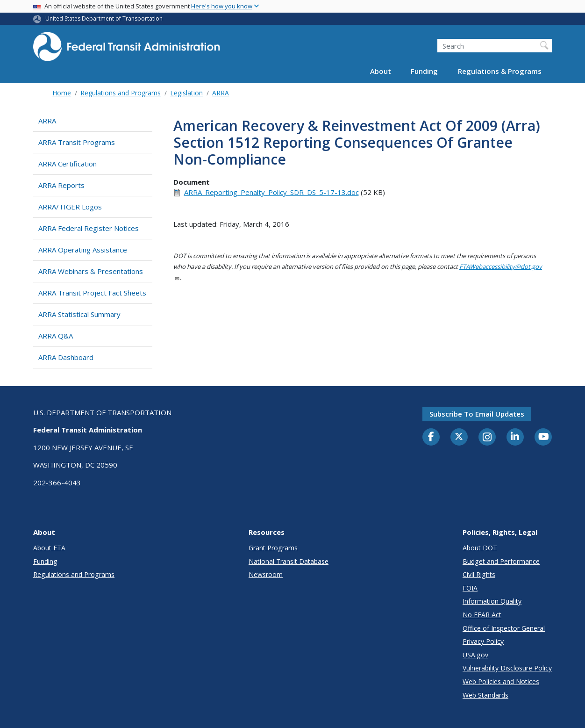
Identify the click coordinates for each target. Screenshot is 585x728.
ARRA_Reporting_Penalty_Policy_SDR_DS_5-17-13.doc (271, 192)
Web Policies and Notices (501, 681)
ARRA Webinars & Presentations (91, 271)
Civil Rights (479, 574)
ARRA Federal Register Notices (89, 228)
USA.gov (475, 655)
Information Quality (492, 601)
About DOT (480, 548)
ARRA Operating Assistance (83, 250)
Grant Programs (273, 548)
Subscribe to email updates (477, 414)
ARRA (221, 93)
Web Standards (485, 695)
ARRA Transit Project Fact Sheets (92, 293)
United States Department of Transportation (104, 18)
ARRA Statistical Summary (79, 314)
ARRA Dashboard (66, 357)
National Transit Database (289, 561)
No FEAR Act (482, 615)
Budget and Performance (501, 561)
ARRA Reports (61, 185)
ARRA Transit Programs (77, 142)
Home (62, 93)
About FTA (49, 548)
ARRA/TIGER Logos (70, 207)
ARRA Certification (68, 164)
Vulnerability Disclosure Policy (507, 668)
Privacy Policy (483, 641)
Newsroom (266, 574)
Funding (424, 71)
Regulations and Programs (121, 93)
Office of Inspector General (504, 628)
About (381, 71)
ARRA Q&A (56, 336)
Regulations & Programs (500, 71)
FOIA (470, 588)
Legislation (186, 93)
